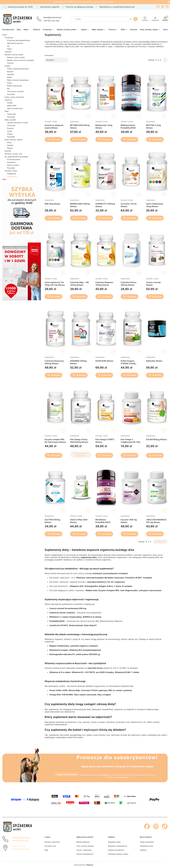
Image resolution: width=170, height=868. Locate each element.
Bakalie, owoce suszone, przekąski (21, 60)
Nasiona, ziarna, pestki (16, 57)
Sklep (5, 35)
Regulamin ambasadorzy (118, 846)
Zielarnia (8, 52)
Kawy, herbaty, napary (14, 140)
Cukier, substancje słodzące (18, 69)
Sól (8, 46)
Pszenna (10, 128)
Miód (7, 111)
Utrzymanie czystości (15, 91)
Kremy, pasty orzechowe (14, 97)
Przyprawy (9, 38)
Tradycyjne (11, 114)
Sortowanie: (49, 55)
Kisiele (10, 77)
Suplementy (75, 121)
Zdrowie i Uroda (11, 171)
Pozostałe (11, 94)
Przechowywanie (14, 159)
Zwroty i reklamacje (84, 850)
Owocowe (11, 117)
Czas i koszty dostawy (85, 846)
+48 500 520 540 (51, 21)
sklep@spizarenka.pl (52, 17)
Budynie (10, 72)
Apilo (4, 179)
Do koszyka (54, 140)
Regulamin (105, 775)
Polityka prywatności (116, 850)
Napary (10, 148)
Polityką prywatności (122, 777)
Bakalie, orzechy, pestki (14, 55)
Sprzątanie (11, 162)
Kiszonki (8, 151)
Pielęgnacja (12, 174)
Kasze (9, 83)
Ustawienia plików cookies (118, 854)
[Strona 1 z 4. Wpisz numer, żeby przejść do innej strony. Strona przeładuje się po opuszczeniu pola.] (156, 60)
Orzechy (10, 63)
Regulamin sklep (114, 842)
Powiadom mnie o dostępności (81, 454)
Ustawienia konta (146, 846)
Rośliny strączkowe (15, 86)
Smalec (10, 103)
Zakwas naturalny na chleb (17, 123)
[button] (135, 19)
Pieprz (10, 49)
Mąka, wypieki (10, 120)
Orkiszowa (11, 125)
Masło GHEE (12, 106)
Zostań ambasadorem (85, 854)
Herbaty (10, 145)
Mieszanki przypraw (15, 43)
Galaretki (11, 74)
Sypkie (7, 66)
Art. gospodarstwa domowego (16, 157)
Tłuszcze (8, 100)
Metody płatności (83, 842)
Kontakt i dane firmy (52, 842)
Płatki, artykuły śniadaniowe (18, 80)
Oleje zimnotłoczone (15, 108)
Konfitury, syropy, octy (13, 154)
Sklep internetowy (84, 865)
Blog (46, 850)
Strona (151, 60)
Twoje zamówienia (147, 842)
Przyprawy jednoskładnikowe (18, 40)
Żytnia (10, 131)
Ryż (9, 89)
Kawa (9, 142)
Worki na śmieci (13, 165)
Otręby (10, 134)
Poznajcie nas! (50, 846)
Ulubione (143, 850)
